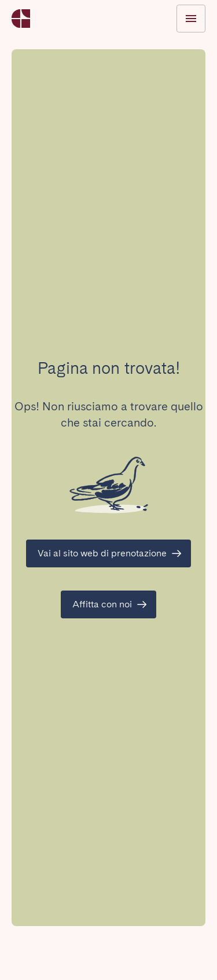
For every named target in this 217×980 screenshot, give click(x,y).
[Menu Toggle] (191, 19)
